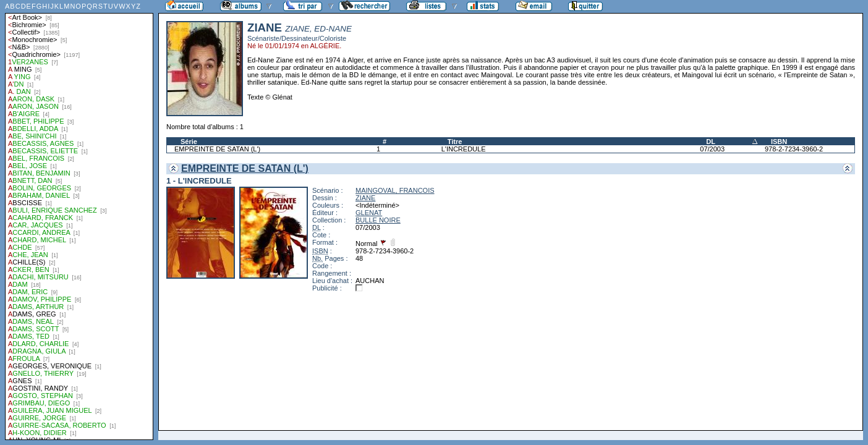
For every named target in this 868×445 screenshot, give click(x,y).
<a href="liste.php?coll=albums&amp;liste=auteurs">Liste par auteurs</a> (79, 220)
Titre (455, 142)
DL (711, 142)
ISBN (779, 142)
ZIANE (365, 198)
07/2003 (712, 149)
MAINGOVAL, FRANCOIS (395, 190)
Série (189, 142)
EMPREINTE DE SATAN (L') (217, 149)
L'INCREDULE (464, 149)
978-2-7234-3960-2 (794, 149)
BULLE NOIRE (378, 220)
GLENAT (369, 213)
